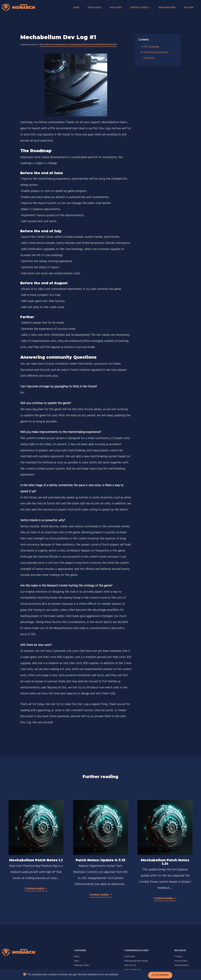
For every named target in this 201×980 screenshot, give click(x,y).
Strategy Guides (82, 965)
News (77, 957)
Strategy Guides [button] (139, 8)
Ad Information (182, 965)
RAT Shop (189, 8)
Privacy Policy (181, 961)
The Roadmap (151, 47)
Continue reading (36, 889)
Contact (178, 957)
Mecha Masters (167, 8)
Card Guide (130, 957)
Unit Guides (116, 8)
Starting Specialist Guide (136, 961)
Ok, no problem (160, 975)
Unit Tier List (130, 965)
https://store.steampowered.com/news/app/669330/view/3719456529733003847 (78, 45)
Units (76, 961)
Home (76, 8)
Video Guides (94, 8)
